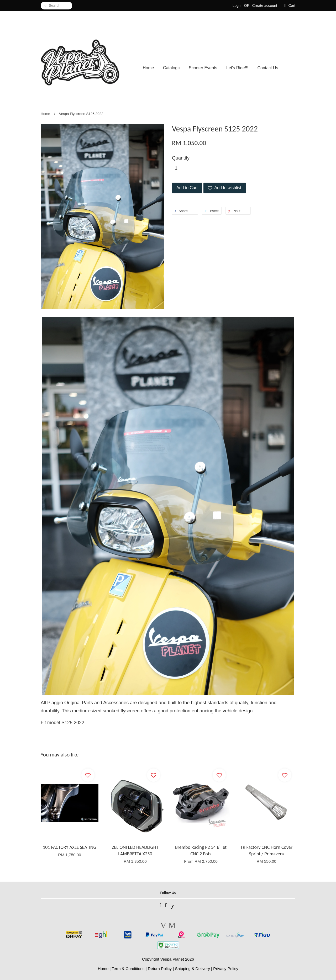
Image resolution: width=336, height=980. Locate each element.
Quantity (181, 158)
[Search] (56, 6)
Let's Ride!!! (237, 68)
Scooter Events (203, 68)
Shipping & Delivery (192, 969)
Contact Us (268, 68)
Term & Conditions (128, 969)
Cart (292, 6)
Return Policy (160, 969)
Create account (265, 6)
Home (148, 68)
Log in (238, 6)
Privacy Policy (226, 969)
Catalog (171, 68)
